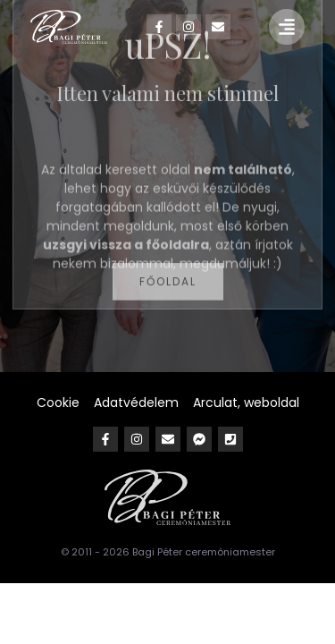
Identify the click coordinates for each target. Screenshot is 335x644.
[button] (287, 27)
